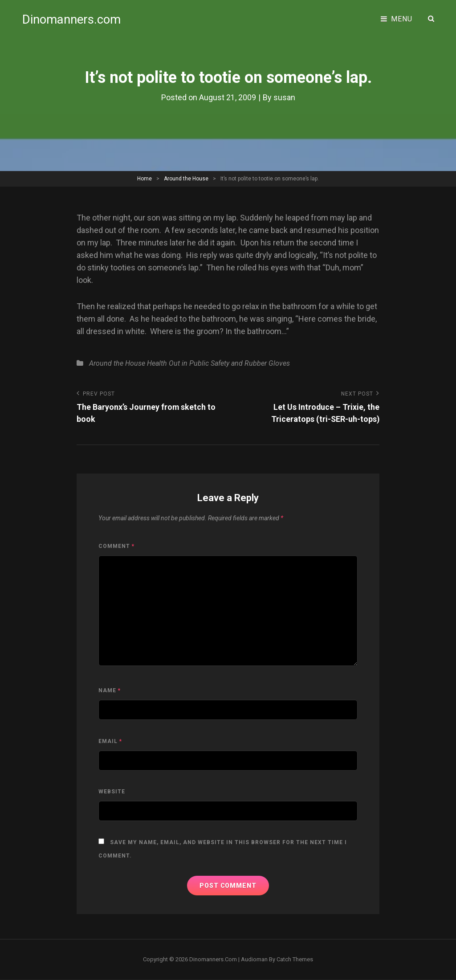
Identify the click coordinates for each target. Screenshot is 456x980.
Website (112, 792)
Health (157, 363)
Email (110, 741)
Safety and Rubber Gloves (250, 363)
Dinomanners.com (72, 19)
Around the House (186, 178)
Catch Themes (295, 959)
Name (110, 690)
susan (284, 97)
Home (145, 178)
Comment (116, 546)
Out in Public (189, 363)
